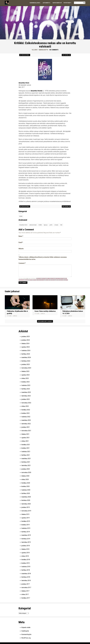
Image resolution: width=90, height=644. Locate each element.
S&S (61, 225)
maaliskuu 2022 (26, 420)
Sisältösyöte (25, 631)
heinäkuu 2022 (26, 410)
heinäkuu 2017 (26, 598)
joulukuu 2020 (26, 469)
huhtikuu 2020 (26, 493)
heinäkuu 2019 (26, 521)
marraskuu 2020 (26, 472)
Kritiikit (21, 216)
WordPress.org (26, 638)
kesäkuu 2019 (25, 525)
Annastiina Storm (23, 225)
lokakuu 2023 (25, 371)
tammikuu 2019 (26, 542)
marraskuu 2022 (26, 403)
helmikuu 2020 (26, 500)
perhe (51, 225)
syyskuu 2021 (25, 438)
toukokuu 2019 (26, 528)
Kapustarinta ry (57, 3)
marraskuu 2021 (26, 431)
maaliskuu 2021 (26, 459)
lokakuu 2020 (25, 476)
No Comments (54, 50)
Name (21, 236)
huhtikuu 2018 (26, 570)
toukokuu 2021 (26, 452)
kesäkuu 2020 (25, 486)
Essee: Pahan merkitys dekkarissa (45, 311)
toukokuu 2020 (26, 490)
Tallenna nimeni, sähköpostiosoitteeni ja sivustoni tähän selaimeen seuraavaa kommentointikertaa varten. (43, 258)
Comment (22, 263)
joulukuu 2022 (26, 399)
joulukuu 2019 (26, 507)
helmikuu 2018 (26, 577)
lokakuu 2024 (25, 343)
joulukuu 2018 (26, 546)
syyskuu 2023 (25, 375)
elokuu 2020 (25, 479)
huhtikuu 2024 (26, 354)
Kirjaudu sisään (26, 627)
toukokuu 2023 (26, 385)
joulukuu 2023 (26, 364)
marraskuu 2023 (26, 368)
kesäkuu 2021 (25, 448)
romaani (56, 225)
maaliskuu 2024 (26, 357)
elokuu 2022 (25, 406)
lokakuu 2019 (25, 514)
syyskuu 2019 (25, 518)
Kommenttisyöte (26, 634)
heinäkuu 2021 (26, 445)
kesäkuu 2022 (25, 413)
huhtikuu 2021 (26, 455)
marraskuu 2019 (26, 511)
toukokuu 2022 (26, 417)
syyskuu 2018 (25, 553)
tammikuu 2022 (26, 424)
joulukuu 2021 (26, 427)
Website (21, 249)
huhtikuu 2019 (26, 532)
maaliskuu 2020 (26, 497)
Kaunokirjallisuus (35, 3)
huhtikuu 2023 (26, 389)
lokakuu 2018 (25, 549)
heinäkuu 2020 (26, 483)
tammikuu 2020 (26, 504)
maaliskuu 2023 (26, 392)
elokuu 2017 (25, 594)
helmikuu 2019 (26, 539)
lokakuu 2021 (25, 434)
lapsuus (46, 225)
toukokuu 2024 (26, 350)
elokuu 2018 (25, 556)
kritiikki (40, 225)
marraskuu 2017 (26, 587)
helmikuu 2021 (26, 462)
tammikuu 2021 (26, 465)
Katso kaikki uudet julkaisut (45, 321)
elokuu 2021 (25, 441)
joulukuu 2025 (26, 336)
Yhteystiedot (68, 3)
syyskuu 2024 (25, 347)
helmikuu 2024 (26, 361)
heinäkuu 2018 (26, 560)
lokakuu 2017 (25, 591)
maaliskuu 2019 (26, 535)
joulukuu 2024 (26, 340)
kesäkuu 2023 (25, 382)
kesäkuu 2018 (25, 563)
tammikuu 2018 (26, 580)
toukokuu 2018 (26, 567)
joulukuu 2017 (26, 584)
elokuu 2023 (25, 378)
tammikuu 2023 (26, 396)
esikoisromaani (33, 225)
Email (21, 242)
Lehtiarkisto (47, 3)
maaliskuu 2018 (26, 574)
